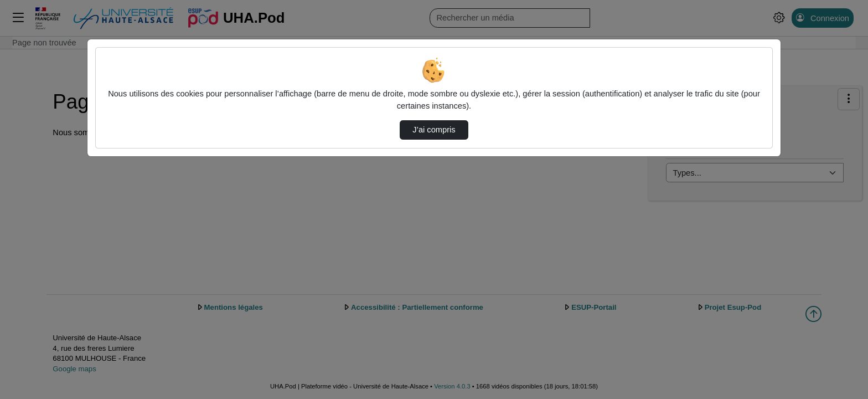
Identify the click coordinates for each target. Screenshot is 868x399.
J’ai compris (434, 130)
